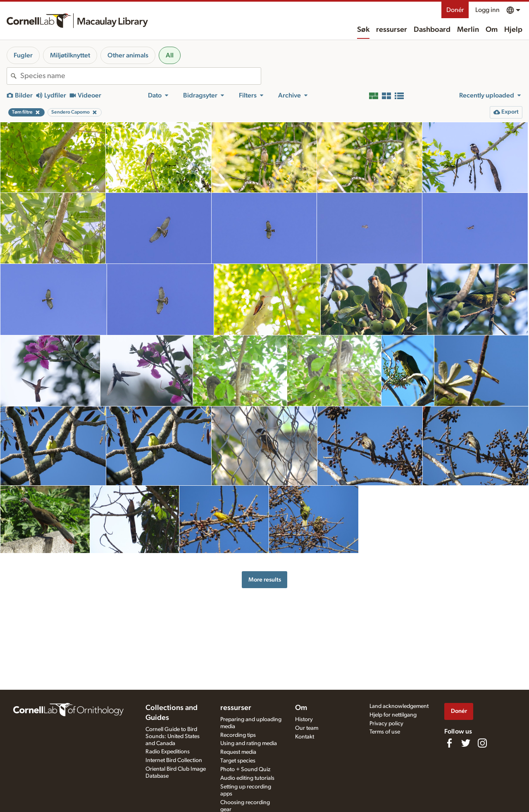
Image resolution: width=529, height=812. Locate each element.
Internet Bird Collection (174, 760)
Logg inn (487, 10)
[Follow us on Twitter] (466, 743)
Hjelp (513, 30)
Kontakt (305, 737)
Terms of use (385, 732)
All (170, 55)
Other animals (128, 55)
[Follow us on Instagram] (482, 743)
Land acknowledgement (399, 706)
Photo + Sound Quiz (245, 769)
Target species (238, 761)
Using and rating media (249, 743)
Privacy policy (386, 724)
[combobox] (141, 76)
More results (265, 580)
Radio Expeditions (168, 752)
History (304, 719)
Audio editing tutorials (247, 778)
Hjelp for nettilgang (393, 715)
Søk (363, 30)
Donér (455, 10)
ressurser (392, 30)
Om (492, 30)
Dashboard (432, 30)
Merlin (468, 30)
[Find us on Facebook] (449, 743)
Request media (238, 752)
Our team (307, 728)
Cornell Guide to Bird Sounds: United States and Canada (173, 736)
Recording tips (238, 735)
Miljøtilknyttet (70, 55)
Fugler (23, 55)
